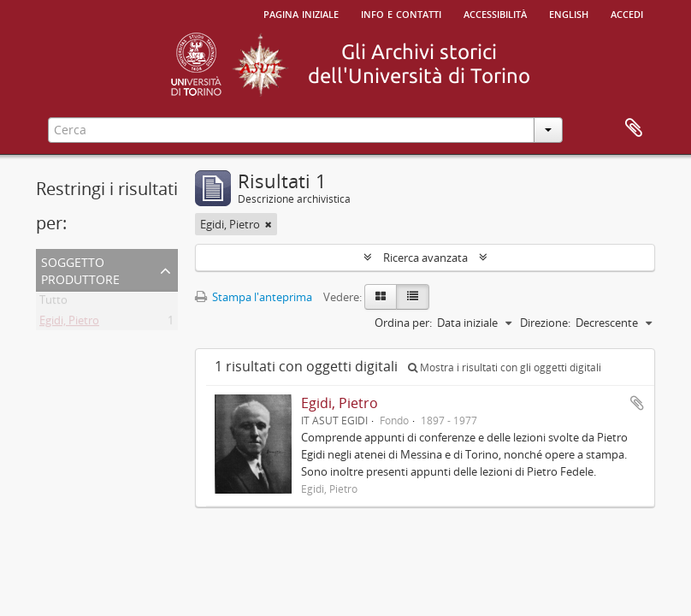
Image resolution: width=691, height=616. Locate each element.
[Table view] (413, 297)
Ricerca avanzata (425, 258)
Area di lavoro (634, 128)
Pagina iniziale (301, 13)
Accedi (627, 13)
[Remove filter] (269, 224)
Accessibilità (495, 13)
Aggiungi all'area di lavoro (637, 403)
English (569, 13)
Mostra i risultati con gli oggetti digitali (505, 367)
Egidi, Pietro (69, 323)
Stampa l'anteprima (254, 297)
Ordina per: (403, 323)
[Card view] (381, 297)
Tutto (53, 303)
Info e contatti (401, 13)
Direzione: (545, 323)
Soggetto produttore (80, 269)
